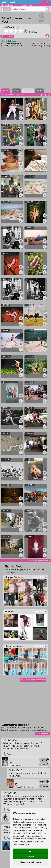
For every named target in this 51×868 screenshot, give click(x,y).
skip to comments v (40, 561)
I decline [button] (31, 857)
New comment (42, 734)
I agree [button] (31, 851)
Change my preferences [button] (31, 862)
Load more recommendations (33, 680)
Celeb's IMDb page (10, 41)
